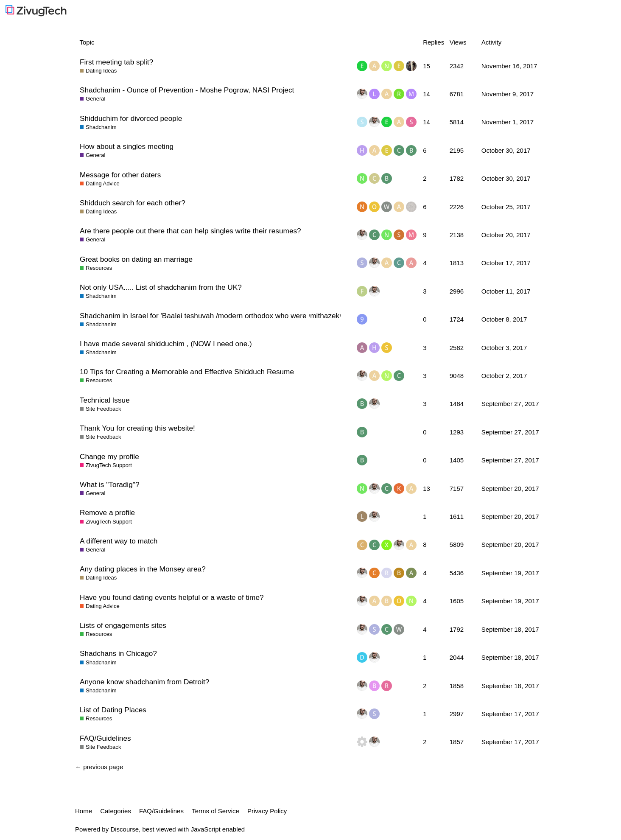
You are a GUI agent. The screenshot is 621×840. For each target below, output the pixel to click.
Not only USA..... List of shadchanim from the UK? (161, 287)
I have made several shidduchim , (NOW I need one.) (166, 344)
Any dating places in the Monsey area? (143, 569)
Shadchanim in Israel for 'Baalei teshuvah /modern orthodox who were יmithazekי (210, 316)
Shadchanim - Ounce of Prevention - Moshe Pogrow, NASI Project (187, 90)
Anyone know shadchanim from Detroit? (144, 682)
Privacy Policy (267, 811)
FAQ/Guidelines (105, 738)
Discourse (124, 829)
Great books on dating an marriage (136, 259)
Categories (116, 811)
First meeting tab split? (116, 62)
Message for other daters (120, 175)
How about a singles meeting (127, 146)
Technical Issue (105, 400)
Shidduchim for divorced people (131, 118)
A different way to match (119, 541)
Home (84, 811)
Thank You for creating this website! (137, 428)
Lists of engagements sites (123, 625)
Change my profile (109, 456)
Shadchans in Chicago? (118, 653)
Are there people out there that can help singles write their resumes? (190, 231)
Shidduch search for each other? (133, 203)
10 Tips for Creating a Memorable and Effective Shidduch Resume (187, 372)
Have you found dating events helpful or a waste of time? (172, 597)
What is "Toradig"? (109, 484)
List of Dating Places (113, 710)
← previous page (99, 767)
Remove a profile (107, 512)
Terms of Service (215, 811)
